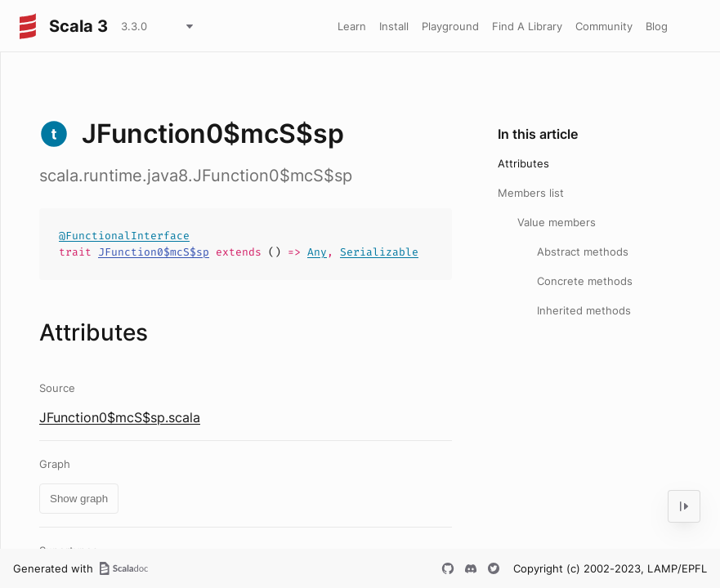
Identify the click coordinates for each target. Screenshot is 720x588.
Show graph (79, 499)
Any (317, 252)
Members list (531, 193)
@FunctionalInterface (124, 236)
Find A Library (527, 26)
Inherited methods (584, 310)
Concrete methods (585, 281)
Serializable (379, 252)
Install (394, 26)
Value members (557, 222)
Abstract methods (583, 252)
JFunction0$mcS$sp (154, 252)
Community (604, 26)
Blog (657, 26)
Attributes (523, 163)
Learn (352, 26)
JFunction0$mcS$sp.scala (120, 417)
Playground (450, 26)
